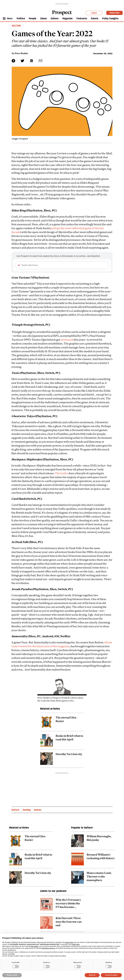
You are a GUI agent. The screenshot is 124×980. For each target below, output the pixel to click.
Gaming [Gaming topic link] (27, 810)
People (33, 18)
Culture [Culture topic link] (15, 810)
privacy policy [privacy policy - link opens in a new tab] (70, 942)
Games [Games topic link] (38, 810)
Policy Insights (110, 18)
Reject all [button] (92, 975)
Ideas (43, 18)
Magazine (67, 18)
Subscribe (114, 13)
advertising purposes (48, 948)
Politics (21, 18)
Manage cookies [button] (12, 975)
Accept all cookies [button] (111, 975)
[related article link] (62, 723)
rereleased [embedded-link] (67, 340)
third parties (35, 946)
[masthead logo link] (62, 13)
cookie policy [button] (76, 944)
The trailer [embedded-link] (61, 473)
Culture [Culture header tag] (16, 26)
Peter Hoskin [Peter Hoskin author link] (21, 53)
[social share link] (41, 61)
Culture (55, 18)
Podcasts (82, 18)
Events (95, 18)
